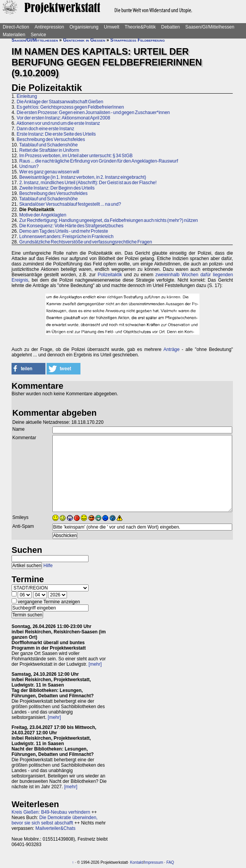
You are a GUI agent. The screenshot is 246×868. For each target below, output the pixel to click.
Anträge (171, 349)
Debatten (171, 27)
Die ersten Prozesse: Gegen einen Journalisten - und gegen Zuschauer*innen (93, 112)
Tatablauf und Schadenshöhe (49, 145)
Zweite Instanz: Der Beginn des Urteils (57, 188)
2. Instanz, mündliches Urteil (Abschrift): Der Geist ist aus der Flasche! (88, 183)
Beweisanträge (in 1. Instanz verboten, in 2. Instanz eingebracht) (83, 177)
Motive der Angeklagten (43, 215)
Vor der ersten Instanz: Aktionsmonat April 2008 (63, 118)
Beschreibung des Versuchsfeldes (51, 139)
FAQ (170, 862)
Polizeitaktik (110, 275)
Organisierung (84, 27)
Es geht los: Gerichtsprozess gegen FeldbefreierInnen (70, 107)
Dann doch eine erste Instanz (45, 129)
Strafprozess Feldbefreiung (138, 40)
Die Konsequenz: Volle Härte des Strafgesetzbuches (71, 226)
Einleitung (27, 96)
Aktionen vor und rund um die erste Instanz (58, 123)
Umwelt (112, 27)
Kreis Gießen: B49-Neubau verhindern (51, 812)
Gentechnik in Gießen (84, 40)
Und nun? (29, 166)
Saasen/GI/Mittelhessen (210, 27)
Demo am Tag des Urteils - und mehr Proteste (64, 231)
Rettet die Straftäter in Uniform (49, 150)
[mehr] (95, 664)
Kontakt (137, 862)
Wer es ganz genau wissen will (49, 172)
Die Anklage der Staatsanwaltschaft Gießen (60, 102)
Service (38, 35)
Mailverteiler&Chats (55, 828)
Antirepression (49, 27)
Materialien (14, 35)
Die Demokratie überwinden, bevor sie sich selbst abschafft (54, 820)
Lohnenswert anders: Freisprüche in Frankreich (66, 237)
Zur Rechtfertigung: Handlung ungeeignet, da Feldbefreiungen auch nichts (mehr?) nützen (109, 220)
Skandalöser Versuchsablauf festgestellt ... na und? (70, 204)
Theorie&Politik (140, 27)
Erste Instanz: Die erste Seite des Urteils (56, 134)
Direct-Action (16, 27)
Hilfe (48, 566)
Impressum (153, 862)
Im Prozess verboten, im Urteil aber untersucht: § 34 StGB (76, 156)
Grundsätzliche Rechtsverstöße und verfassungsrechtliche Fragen (86, 242)
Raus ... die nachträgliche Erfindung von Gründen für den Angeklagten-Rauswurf (99, 161)
